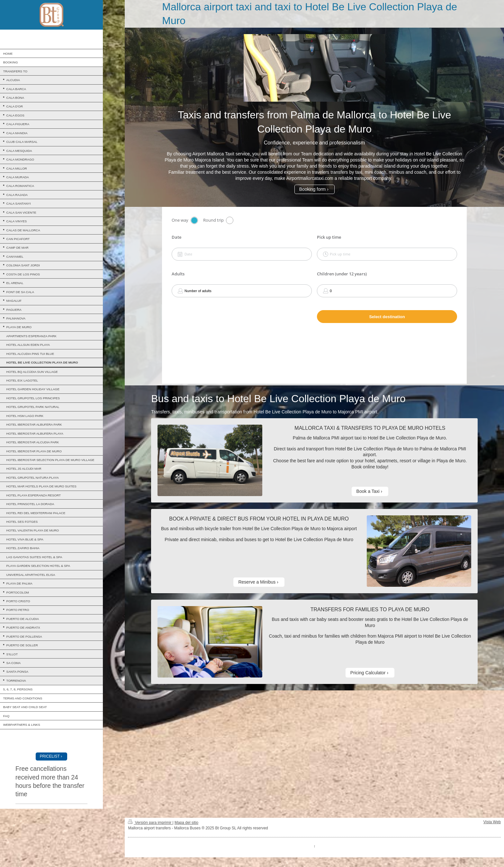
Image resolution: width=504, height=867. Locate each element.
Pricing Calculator (368, 673)
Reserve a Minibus (257, 582)
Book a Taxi (368, 491)
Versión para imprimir (150, 823)
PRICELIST (50, 756)
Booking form (312, 189)
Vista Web (492, 822)
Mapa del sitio (186, 823)
